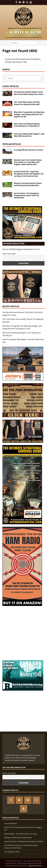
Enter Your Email (9, 254)
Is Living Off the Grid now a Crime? (29, 150)
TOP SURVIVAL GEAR (12, 852)
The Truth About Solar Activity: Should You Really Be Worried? (27, 103)
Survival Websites (11, 823)
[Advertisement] (23, 632)
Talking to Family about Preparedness (18, 838)
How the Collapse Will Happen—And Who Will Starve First (29, 135)
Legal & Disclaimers (35, 866)
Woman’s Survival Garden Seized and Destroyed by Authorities (28, 184)
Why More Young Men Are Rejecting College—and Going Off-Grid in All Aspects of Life (29, 114)
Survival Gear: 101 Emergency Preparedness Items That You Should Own (26, 195)
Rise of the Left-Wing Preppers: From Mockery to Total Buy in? (27, 125)
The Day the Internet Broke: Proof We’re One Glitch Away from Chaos (29, 93)
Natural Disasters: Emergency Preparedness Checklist (24, 841)
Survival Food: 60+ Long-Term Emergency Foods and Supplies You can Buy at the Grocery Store (29, 174)
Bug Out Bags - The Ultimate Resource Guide (21, 834)
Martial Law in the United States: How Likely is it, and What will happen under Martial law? (28, 162)
